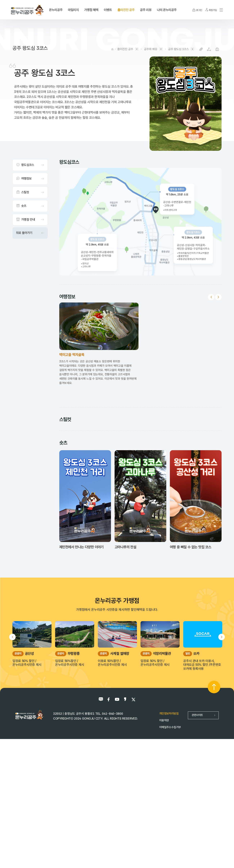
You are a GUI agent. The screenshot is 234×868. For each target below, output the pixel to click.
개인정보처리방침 (169, 836)
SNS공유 (209, 49)
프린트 (217, 49)
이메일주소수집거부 (170, 850)
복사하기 (201, 49)
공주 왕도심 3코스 (178, 49)
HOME (112, 49)
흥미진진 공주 (125, 49)
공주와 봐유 (151, 49)
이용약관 (164, 843)
